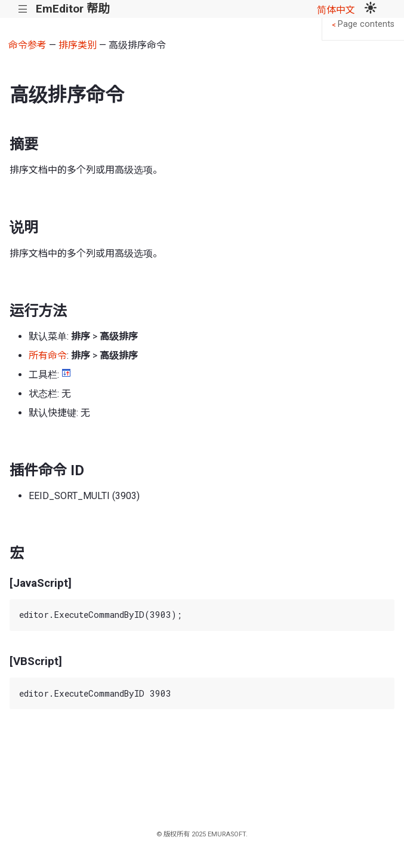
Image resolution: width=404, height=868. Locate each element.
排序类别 (78, 45)
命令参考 (27, 45)
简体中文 (336, 10)
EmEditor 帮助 (73, 9)
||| (23, 9)
